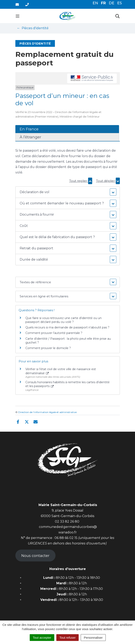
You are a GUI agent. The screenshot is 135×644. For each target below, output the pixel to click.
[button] (68, 192)
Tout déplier (108, 181)
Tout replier (81, 181)
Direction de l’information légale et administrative (47, 412)
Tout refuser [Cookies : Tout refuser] (67, 638)
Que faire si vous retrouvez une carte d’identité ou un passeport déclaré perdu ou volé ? (64, 320)
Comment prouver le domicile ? (48, 348)
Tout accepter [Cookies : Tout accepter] (42, 638)
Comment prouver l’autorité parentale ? (54, 333)
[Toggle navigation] (18, 16)
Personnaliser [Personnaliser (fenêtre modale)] (93, 638)
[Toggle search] (117, 16)
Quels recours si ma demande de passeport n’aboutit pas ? (67, 327)
